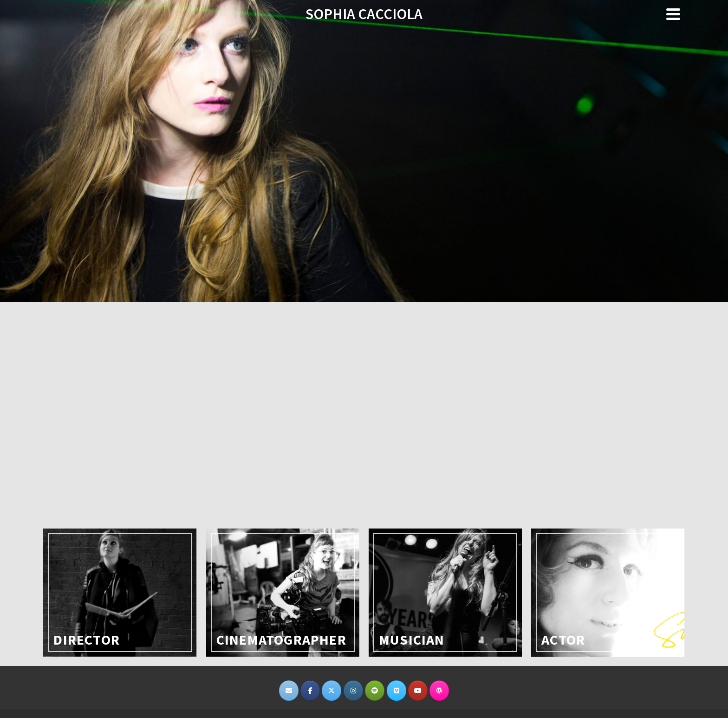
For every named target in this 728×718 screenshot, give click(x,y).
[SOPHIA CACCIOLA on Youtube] (418, 691)
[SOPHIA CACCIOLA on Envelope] (289, 691)
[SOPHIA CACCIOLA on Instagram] (353, 691)
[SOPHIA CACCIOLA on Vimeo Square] (396, 691)
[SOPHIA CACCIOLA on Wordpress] (439, 691)
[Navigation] (673, 14)
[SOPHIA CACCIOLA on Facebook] (310, 691)
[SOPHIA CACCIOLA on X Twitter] (331, 691)
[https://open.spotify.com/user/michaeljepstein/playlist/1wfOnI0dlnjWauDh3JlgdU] (375, 691)
